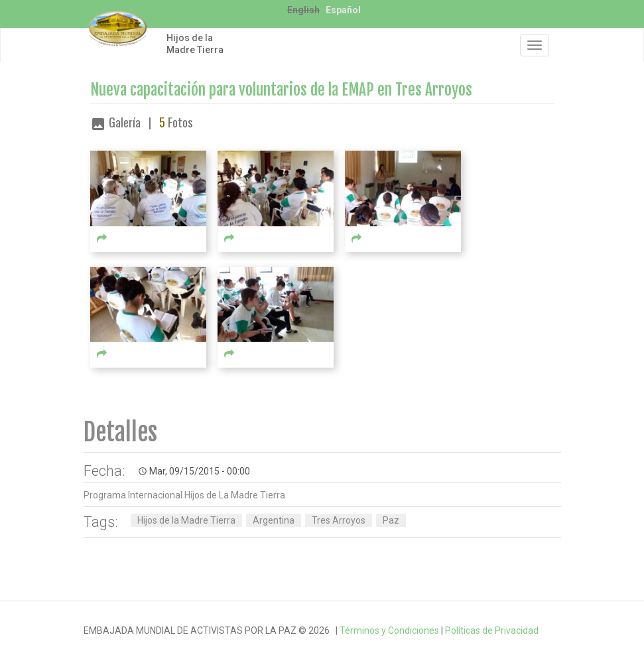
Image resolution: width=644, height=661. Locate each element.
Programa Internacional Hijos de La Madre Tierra (184, 495)
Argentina (274, 520)
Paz (391, 520)
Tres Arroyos (339, 520)
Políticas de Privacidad (492, 630)
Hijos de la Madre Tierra (195, 44)
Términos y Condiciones (389, 630)
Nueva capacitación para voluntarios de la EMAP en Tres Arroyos (281, 90)
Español (343, 10)
